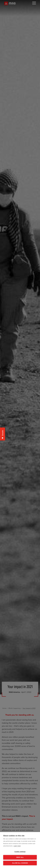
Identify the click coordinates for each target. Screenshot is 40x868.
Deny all (20, 857)
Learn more (17, 846)
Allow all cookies (20, 863)
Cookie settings (20, 852)
